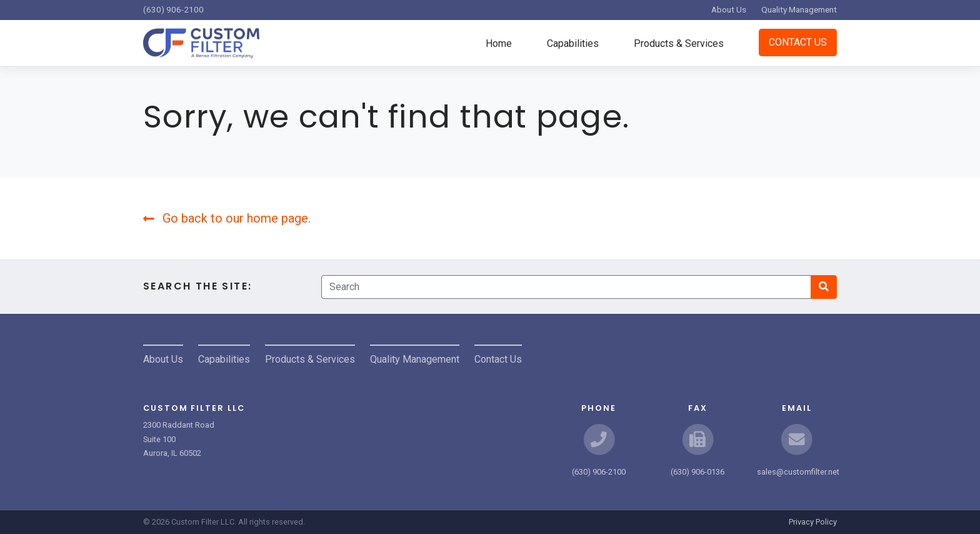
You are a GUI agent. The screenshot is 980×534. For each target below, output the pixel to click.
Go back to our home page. (227, 218)
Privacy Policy (813, 522)
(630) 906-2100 (173, 9)
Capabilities (573, 43)
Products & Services (679, 43)
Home (499, 43)
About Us (729, 9)
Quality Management (799, 9)
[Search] (566, 287)
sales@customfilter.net (798, 472)
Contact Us (798, 42)
